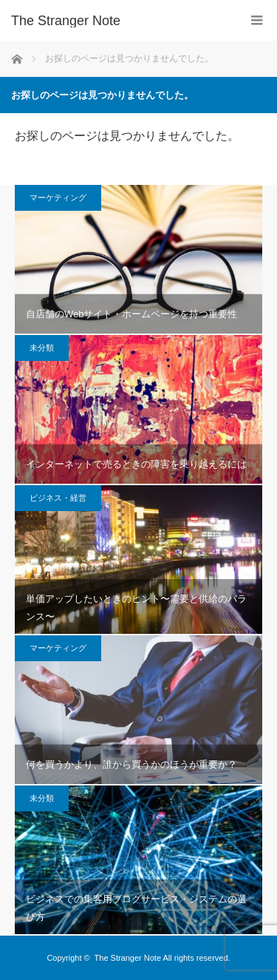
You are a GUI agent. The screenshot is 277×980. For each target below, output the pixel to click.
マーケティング (58, 197)
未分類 (42, 348)
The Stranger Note (128, 958)
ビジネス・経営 (58, 498)
